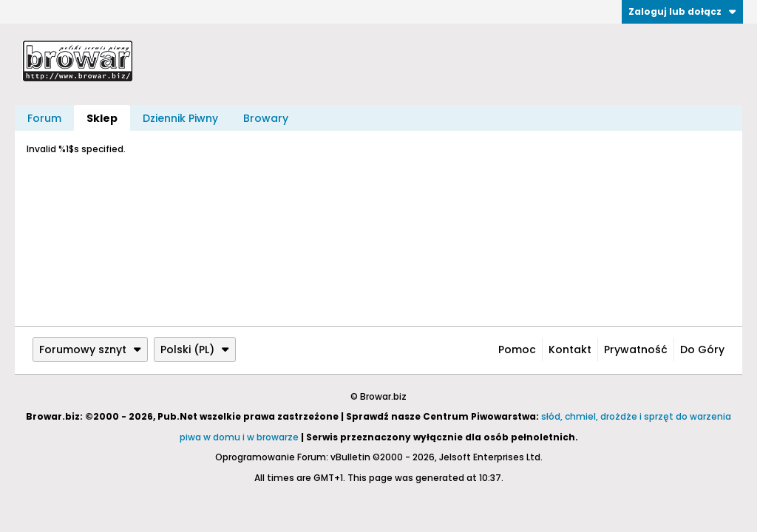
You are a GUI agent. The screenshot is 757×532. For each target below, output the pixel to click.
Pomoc (517, 349)
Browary (266, 118)
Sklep (102, 118)
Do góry (702, 349)
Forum (44, 118)
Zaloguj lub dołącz (682, 11)
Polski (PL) (195, 349)
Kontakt (570, 349)
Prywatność (636, 349)
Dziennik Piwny (180, 118)
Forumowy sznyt (90, 349)
